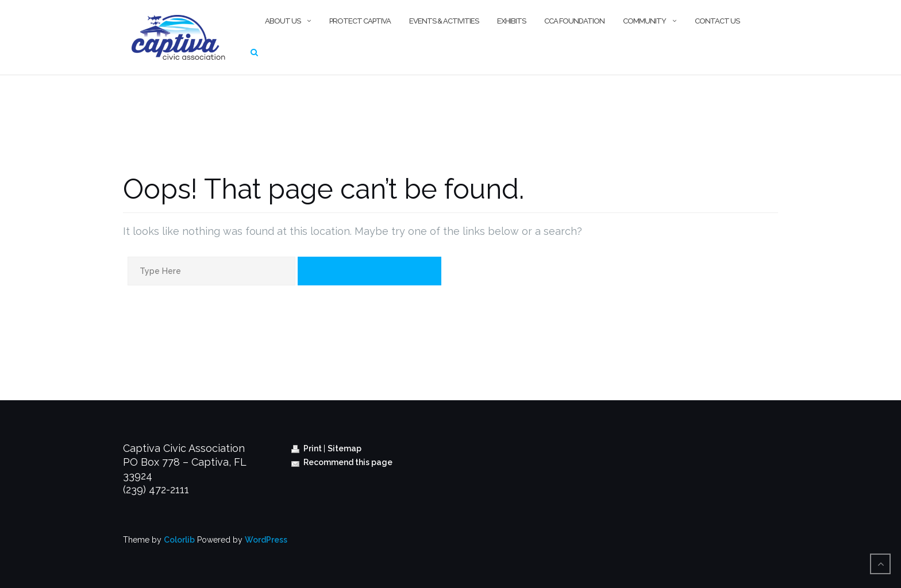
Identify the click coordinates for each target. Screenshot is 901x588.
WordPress (266, 540)
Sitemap (344, 448)
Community (644, 21)
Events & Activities (444, 21)
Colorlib (179, 540)
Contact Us (717, 21)
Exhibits (511, 21)
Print (307, 448)
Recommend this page (342, 462)
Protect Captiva (360, 21)
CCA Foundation (574, 21)
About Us (283, 21)
